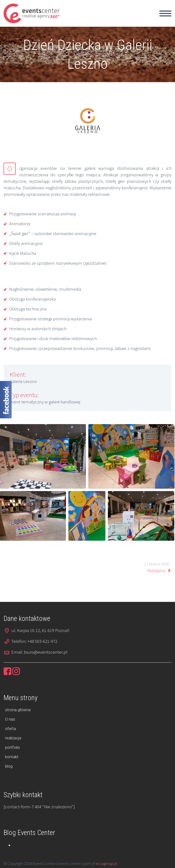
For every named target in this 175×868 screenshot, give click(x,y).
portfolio (13, 747)
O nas (10, 719)
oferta (10, 729)
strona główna (18, 710)
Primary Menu (165, 13)
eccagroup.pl (107, 863)
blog (9, 766)
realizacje (13, 738)
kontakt (12, 757)
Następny (156, 570)
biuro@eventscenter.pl (46, 652)
